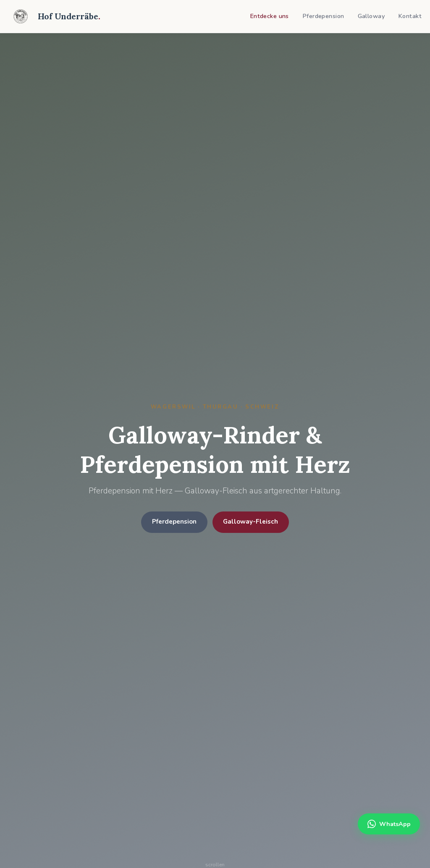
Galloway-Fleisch (250, 522)
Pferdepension (323, 16)
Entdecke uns (269, 16)
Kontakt (410, 16)
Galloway (371, 16)
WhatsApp (389, 824)
